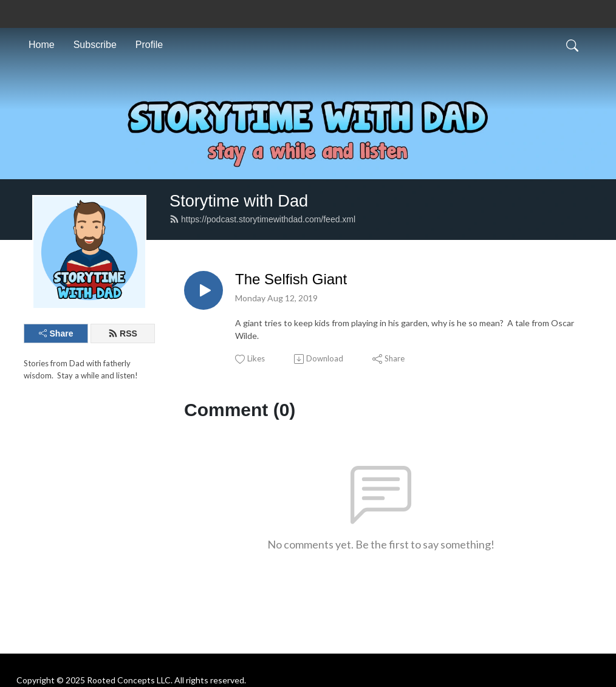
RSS (123, 333)
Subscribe (95, 45)
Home (42, 45)
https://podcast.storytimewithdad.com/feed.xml (262, 219)
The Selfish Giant (291, 279)
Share (56, 333)
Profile (149, 45)
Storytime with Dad (239, 201)
